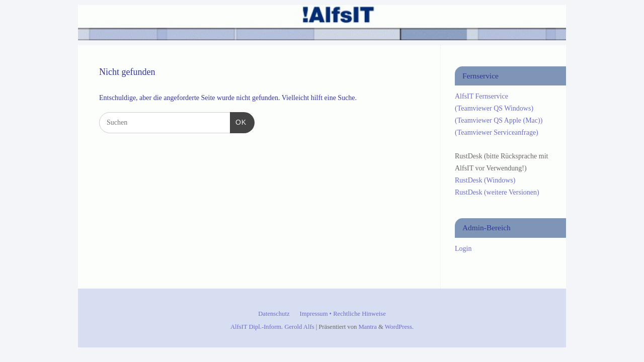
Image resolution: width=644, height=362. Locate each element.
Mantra (367, 327)
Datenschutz (274, 314)
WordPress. (399, 327)
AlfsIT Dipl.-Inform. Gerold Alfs (272, 327)
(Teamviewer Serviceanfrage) (497, 132)
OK (238, 121)
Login (463, 249)
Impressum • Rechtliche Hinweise (343, 314)
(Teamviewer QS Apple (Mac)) (499, 120)
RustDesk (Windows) (485, 180)
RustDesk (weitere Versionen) (497, 192)
